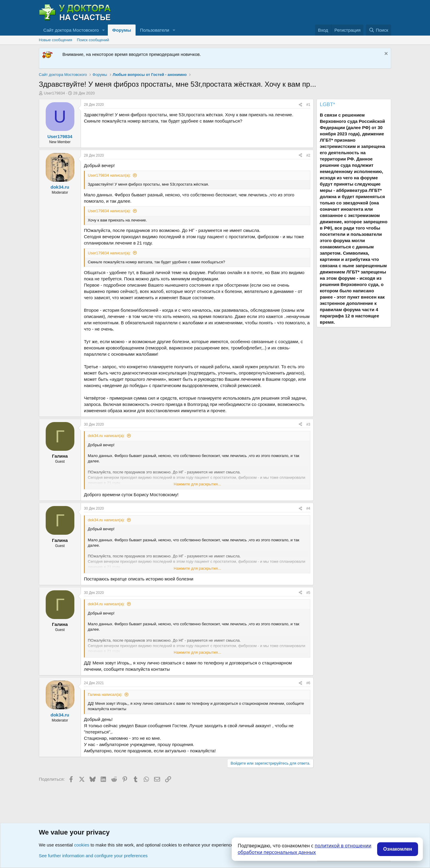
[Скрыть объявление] (385, 54)
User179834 (54, 93)
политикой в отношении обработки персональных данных (305, 849)
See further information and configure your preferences (93, 856)
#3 (308, 424)
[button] (104, 30)
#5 (308, 593)
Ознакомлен (398, 849)
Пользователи (155, 30)
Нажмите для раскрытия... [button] (197, 484)
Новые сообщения (56, 40)
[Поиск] (378, 30)
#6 (308, 683)
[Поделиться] (300, 105)
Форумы (122, 30)
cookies (82, 845)
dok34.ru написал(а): (106, 436)
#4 (308, 508)
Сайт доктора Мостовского (71, 30)
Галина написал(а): (105, 694)
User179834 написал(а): (109, 175)
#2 (308, 155)
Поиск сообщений (93, 40)
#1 (308, 105)
